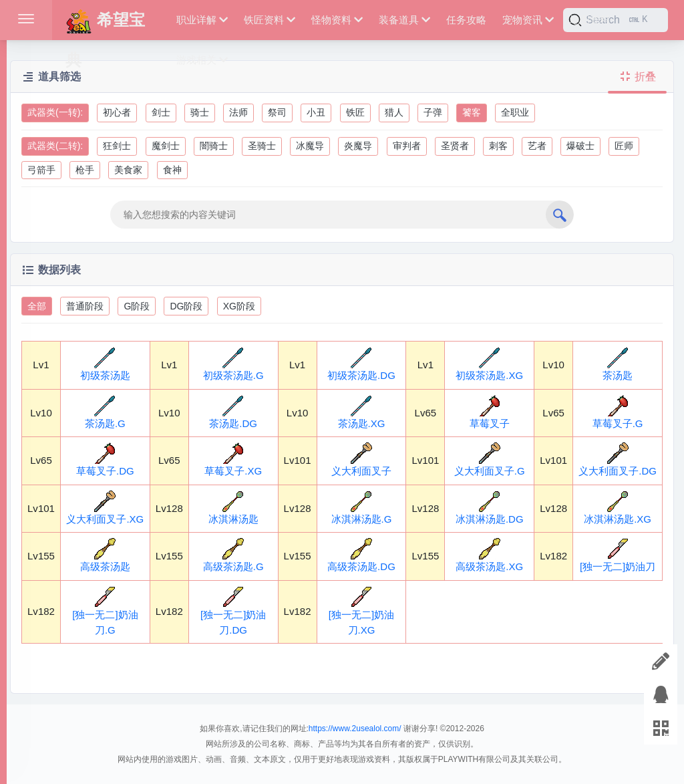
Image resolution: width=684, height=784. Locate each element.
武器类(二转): (55, 146)
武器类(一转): (55, 112)
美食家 (128, 170)
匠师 (624, 146)
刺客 (498, 146)
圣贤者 (455, 146)
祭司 (277, 112)
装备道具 (404, 20)
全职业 (515, 112)
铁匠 (355, 112)
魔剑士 (166, 146)
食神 (172, 170)
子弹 (433, 112)
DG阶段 (186, 306)
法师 (238, 112)
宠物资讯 (528, 20)
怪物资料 (337, 20)
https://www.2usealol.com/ (355, 729)
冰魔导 (310, 146)
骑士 (200, 112)
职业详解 (202, 20)
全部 (37, 306)
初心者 (117, 112)
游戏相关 (202, 60)
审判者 (407, 146)
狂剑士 (117, 146)
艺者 (537, 146)
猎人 (394, 112)
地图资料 (590, 20)
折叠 (637, 77)
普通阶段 (85, 306)
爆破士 (580, 146)
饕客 (472, 112)
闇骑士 (214, 146)
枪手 (85, 170)
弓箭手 (41, 170)
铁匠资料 (270, 20)
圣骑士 (262, 146)
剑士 (161, 112)
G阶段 (137, 306)
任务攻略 (466, 20)
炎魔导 (358, 146)
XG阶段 (239, 306)
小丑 (316, 112)
